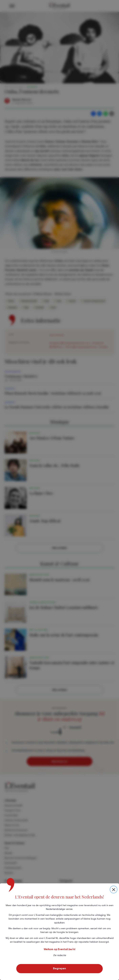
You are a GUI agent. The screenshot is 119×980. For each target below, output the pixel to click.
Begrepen (59, 968)
